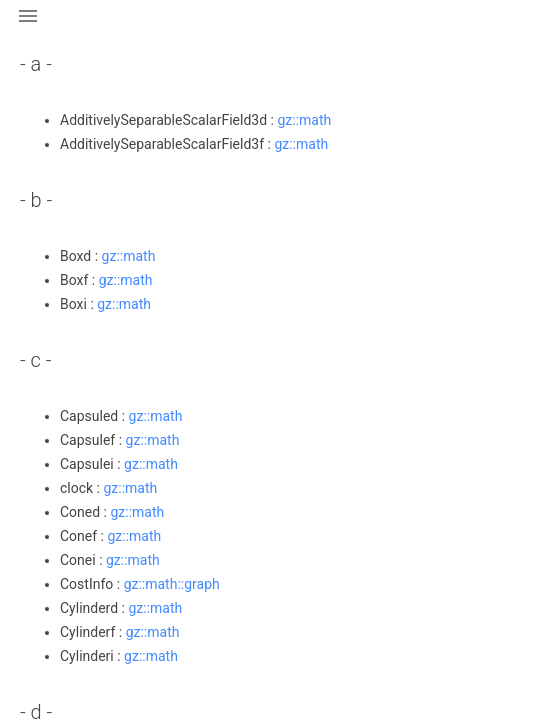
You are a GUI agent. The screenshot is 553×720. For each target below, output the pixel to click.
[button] (28, 28)
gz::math (304, 120)
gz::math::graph (172, 584)
